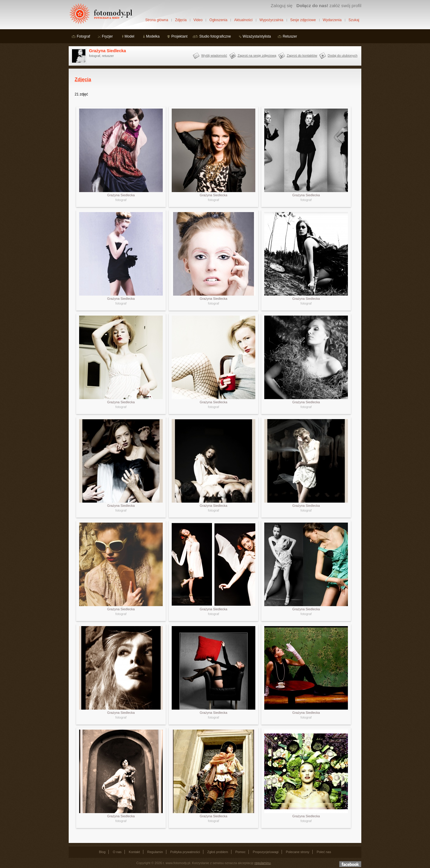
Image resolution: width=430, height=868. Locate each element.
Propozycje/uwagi (266, 852)
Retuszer (290, 36)
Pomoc (240, 852)
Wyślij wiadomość (214, 55)
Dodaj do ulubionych (343, 55)
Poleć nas (324, 852)
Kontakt (134, 852)
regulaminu (262, 863)
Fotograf (83, 36)
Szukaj (354, 20)
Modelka (153, 36)
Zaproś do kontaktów (302, 55)
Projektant (179, 36)
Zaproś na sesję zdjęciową (257, 55)
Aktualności (243, 20)
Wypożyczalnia (271, 20)
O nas (117, 852)
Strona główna (157, 20)
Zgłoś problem (218, 852)
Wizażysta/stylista (257, 36)
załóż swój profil (329, 6)
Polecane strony (298, 852)
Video (198, 20)
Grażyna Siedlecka (107, 51)
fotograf (121, 200)
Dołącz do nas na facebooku (350, 864)
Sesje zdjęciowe (303, 20)
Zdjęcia (181, 20)
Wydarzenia (332, 20)
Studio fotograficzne (215, 36)
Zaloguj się (281, 6)
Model (129, 36)
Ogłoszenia (218, 20)
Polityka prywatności (185, 852)
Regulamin (155, 852)
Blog (102, 852)
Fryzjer (107, 36)
